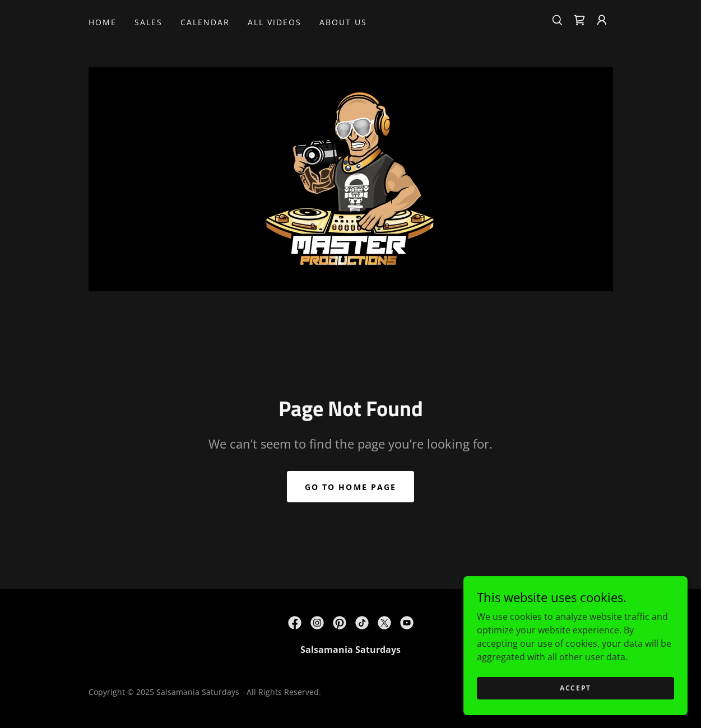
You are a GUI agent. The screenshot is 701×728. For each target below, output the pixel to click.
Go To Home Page (350, 487)
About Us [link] (343, 22)
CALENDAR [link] (205, 22)
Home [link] (103, 22)
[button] (602, 20)
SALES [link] (148, 22)
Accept (575, 688)
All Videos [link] (275, 22)
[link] (579, 20)
